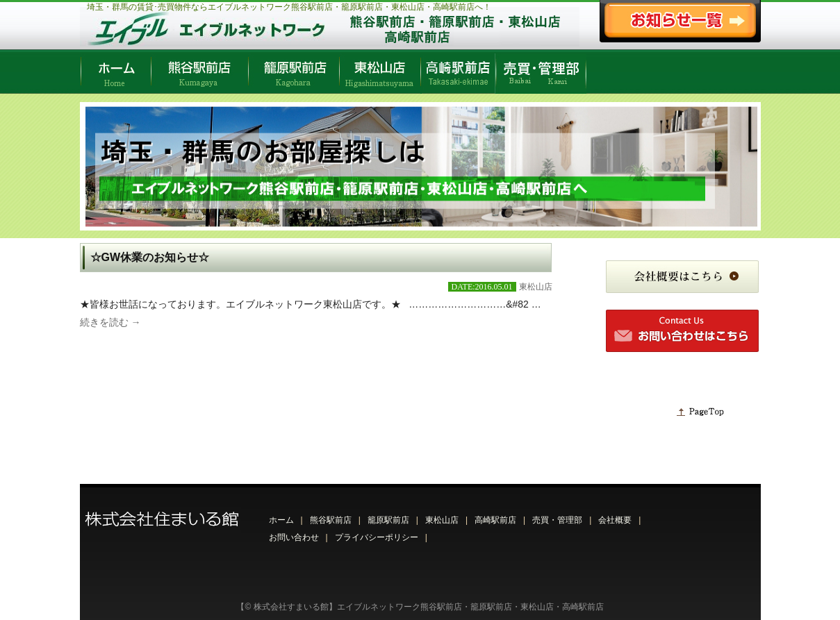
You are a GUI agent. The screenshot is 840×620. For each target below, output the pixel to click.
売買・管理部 (557, 520)
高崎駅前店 (495, 520)
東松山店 (536, 287)
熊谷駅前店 (331, 520)
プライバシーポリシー (377, 537)
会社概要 (615, 520)
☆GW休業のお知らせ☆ (150, 257)
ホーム (281, 520)
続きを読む (110, 322)
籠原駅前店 (388, 520)
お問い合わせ (294, 537)
